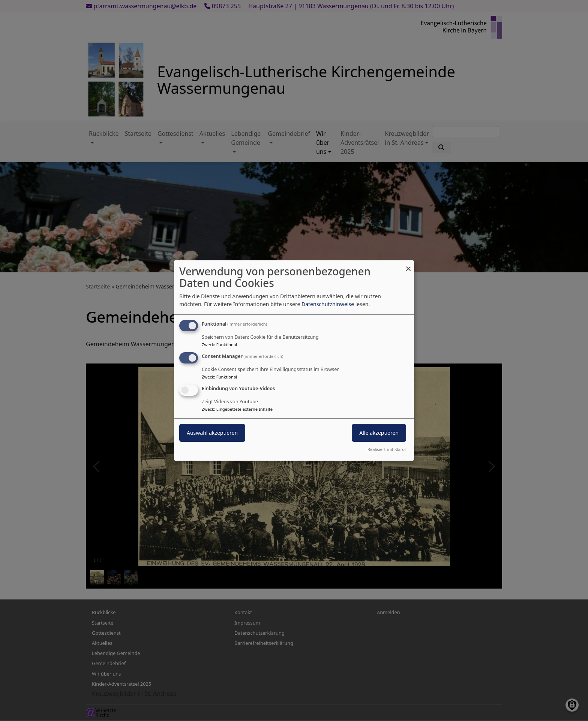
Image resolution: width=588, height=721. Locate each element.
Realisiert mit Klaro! (387, 449)
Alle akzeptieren (379, 433)
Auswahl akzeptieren (212, 433)
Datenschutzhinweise (328, 304)
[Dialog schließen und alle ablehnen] (408, 265)
